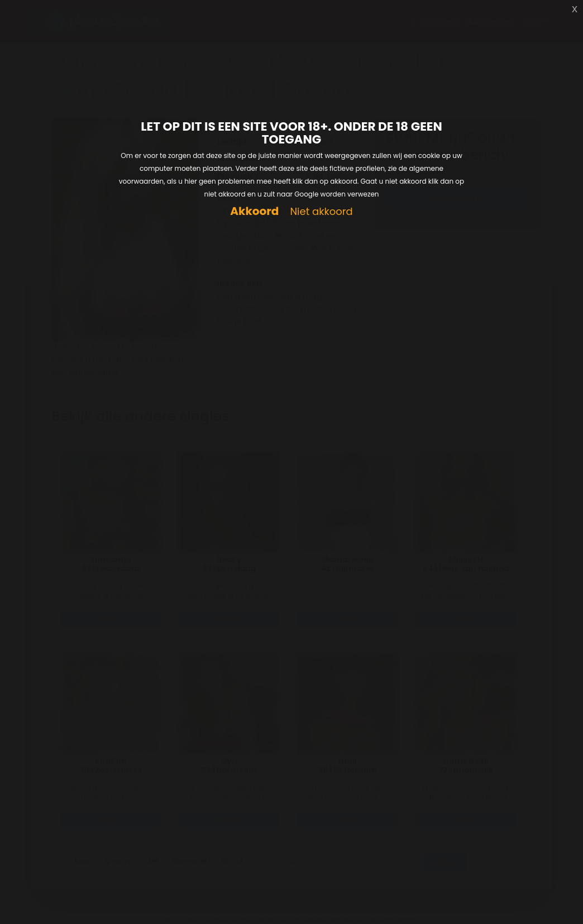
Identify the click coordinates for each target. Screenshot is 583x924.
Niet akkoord (321, 212)
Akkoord (254, 211)
